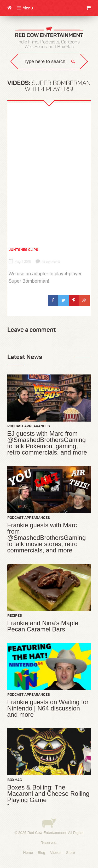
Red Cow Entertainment (47, 833)
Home (28, 853)
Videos (56, 853)
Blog (42, 853)
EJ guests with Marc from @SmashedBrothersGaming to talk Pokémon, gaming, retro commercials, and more (47, 443)
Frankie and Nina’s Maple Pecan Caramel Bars (43, 626)
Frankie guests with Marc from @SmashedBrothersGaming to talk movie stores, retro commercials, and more (47, 538)
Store (70, 853)
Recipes (15, 615)
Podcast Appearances (29, 426)
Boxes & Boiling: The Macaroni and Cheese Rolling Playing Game (48, 794)
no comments (48, 262)
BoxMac (15, 780)
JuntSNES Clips (23, 250)
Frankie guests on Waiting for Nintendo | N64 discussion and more (48, 708)
